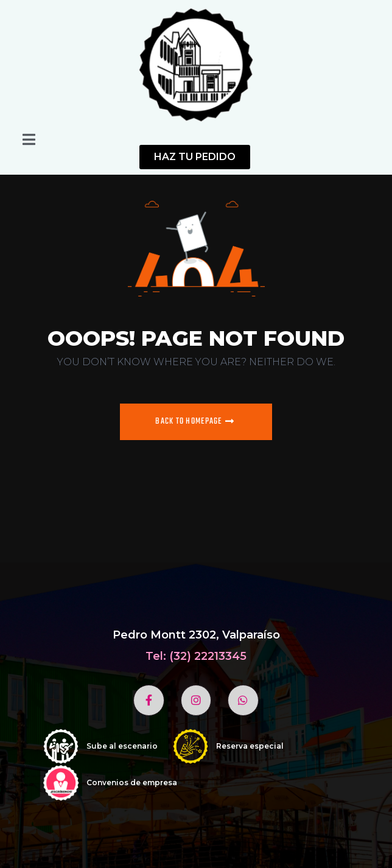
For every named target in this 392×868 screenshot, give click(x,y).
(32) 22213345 (208, 656)
